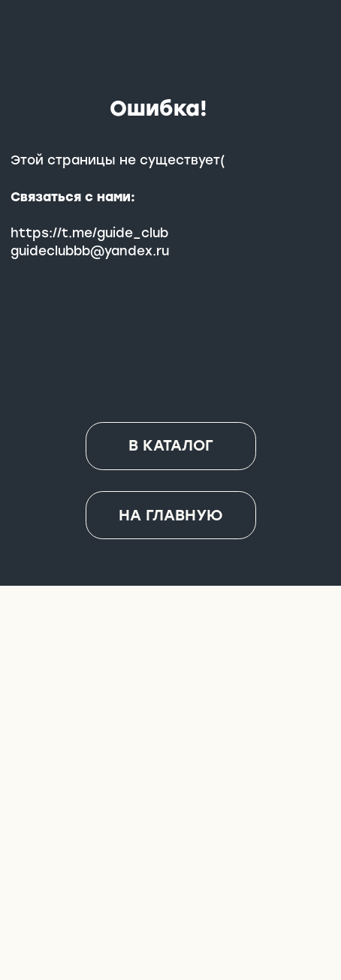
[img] (171, 837)
